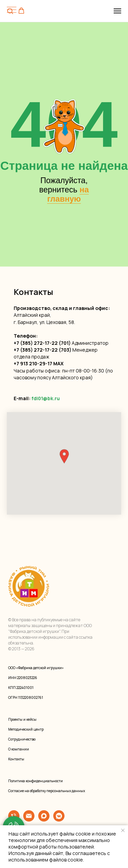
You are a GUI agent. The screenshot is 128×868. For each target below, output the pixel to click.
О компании (19, 749)
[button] (21, 11)
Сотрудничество (22, 739)
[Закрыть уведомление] (123, 830)
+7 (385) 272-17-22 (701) (42, 343)
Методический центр (26, 729)
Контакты (16, 759)
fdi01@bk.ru (46, 398)
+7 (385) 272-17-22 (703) (42, 350)
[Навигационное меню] (117, 11)
